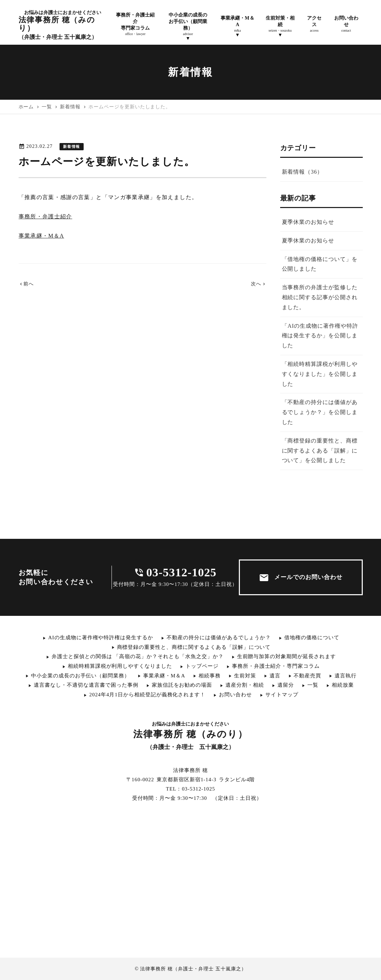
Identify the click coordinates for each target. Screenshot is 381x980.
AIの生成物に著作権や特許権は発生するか (101, 638)
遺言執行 (346, 676)
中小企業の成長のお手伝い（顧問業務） (80, 676)
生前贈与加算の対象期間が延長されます (287, 656)
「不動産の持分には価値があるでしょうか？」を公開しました (320, 412)
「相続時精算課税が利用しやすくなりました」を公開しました (320, 374)
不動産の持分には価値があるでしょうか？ (219, 638)
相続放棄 (343, 685)
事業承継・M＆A (41, 236)
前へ (26, 284)
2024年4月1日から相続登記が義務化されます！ (147, 695)
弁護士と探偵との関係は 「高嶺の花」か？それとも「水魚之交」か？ (137, 656)
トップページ (202, 666)
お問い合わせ (235, 695)
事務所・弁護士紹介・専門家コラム (276, 666)
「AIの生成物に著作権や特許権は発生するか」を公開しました (320, 336)
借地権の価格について (312, 638)
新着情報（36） (303, 172)
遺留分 (286, 685)
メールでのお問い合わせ (301, 578)
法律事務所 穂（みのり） (60, 25)
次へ (259, 284)
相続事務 (210, 676)
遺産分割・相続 (245, 685)
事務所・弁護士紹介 (45, 216)
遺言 (275, 676)
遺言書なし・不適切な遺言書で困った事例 (86, 685)
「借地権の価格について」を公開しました (320, 264)
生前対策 (245, 676)
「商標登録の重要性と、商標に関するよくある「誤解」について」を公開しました (320, 451)
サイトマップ (282, 695)
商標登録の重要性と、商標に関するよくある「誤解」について (194, 647)
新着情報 (71, 146)
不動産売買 (307, 676)
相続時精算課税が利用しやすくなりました (120, 666)
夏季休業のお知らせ (308, 222)
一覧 (313, 685)
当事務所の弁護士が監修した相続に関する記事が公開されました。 (320, 297)
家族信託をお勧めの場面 (182, 685)
